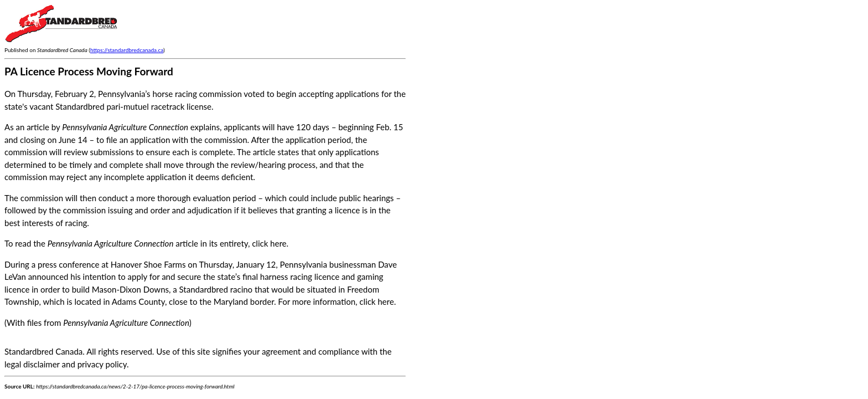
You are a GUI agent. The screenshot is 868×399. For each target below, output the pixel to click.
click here (269, 243)
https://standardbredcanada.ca (127, 50)
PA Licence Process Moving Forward (89, 71)
